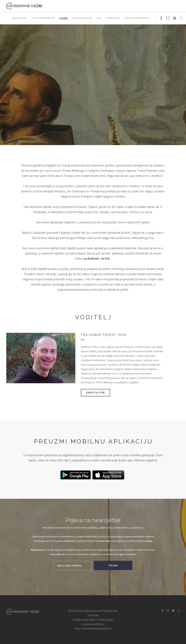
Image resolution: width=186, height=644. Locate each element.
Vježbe (63, 18)
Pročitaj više (95, 393)
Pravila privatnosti (137, 18)
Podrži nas (113, 18)
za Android (91, 259)
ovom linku (104, 541)
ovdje (149, 541)
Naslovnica (20, 18)
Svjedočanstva (82, 18)
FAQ (99, 18)
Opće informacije (43, 18)
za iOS (105, 259)
